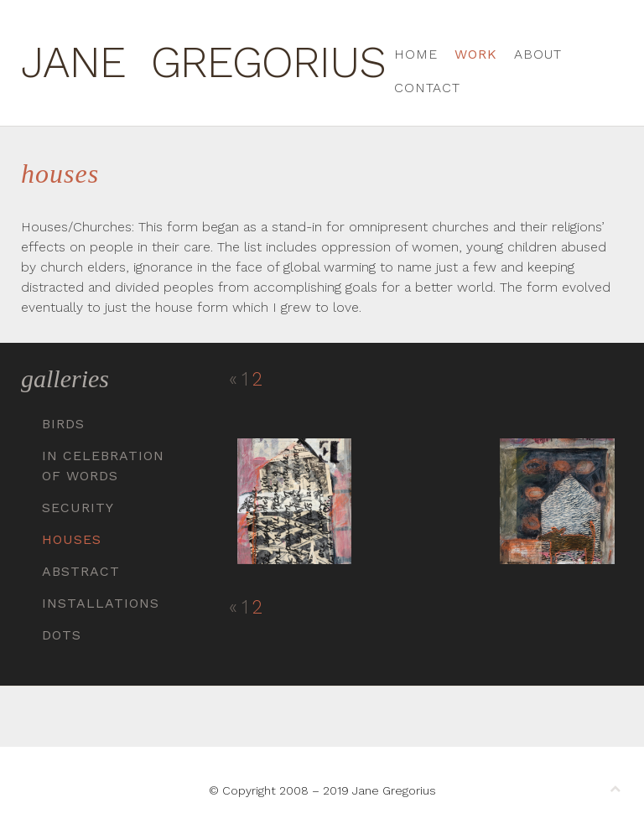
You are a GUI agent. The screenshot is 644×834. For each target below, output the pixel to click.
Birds (63, 424)
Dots (62, 635)
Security (78, 508)
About (538, 54)
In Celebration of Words (103, 466)
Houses (72, 539)
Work (476, 54)
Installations (101, 603)
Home (416, 54)
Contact (427, 88)
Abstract (81, 571)
